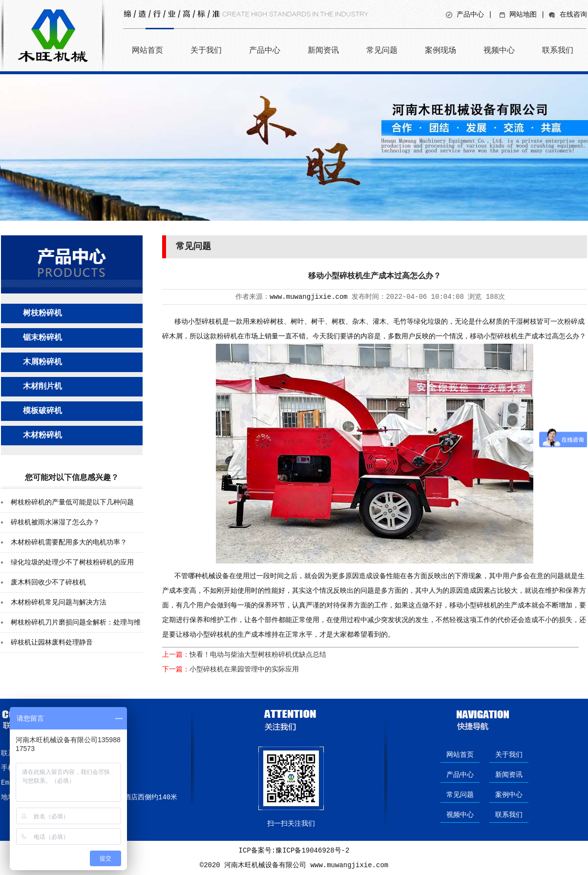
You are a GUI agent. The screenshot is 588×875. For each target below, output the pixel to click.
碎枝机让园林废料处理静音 (52, 643)
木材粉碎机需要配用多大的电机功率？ (69, 542)
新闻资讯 (323, 50)
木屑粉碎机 (42, 362)
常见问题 (382, 50)
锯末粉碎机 (42, 338)
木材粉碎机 (42, 436)
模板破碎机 (42, 411)
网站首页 (147, 50)
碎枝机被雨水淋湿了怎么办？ (55, 522)
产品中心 (470, 15)
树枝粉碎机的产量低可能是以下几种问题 (72, 502)
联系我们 (558, 50)
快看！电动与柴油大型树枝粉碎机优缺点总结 (258, 655)
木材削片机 (42, 387)
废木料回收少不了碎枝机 (48, 583)
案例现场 (441, 50)
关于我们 (206, 50)
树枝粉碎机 (42, 313)
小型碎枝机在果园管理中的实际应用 (244, 669)
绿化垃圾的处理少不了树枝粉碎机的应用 (72, 562)
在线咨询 (573, 15)
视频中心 (499, 50)
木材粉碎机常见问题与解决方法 (59, 603)
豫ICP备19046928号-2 (312, 851)
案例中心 (509, 795)
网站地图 (523, 15)
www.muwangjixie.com (309, 297)
